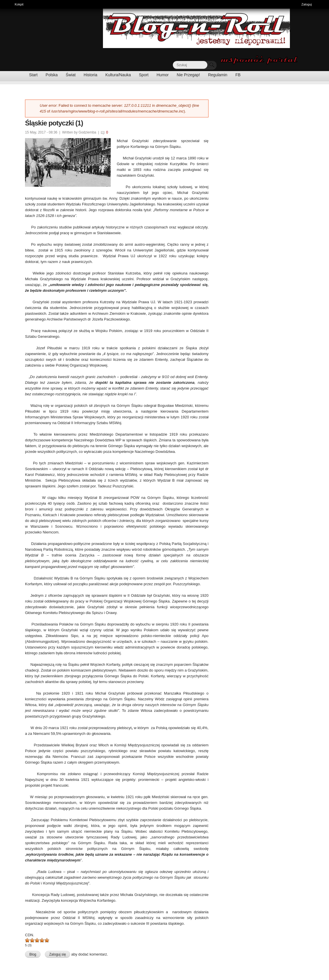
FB (238, 75)
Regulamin (218, 75)
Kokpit (21, 4)
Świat (71, 75)
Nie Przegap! (189, 75)
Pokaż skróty (323, 5)
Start (33, 75)
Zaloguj (307, 4)
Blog (33, 954)
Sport (144, 75)
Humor (163, 75)
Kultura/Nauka (118, 75)
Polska (52, 75)
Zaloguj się (58, 954)
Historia (90, 75)
